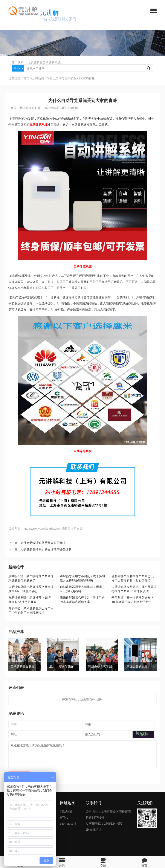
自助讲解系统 (52, 62)
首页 (26, 78)
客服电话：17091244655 (104, 824)
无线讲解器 (35, 62)
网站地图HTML (66, 815)
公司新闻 (38, 78)
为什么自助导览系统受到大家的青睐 (71, 78)
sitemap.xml (68, 824)
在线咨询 (94, 830)
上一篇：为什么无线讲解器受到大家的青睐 (37, 543)
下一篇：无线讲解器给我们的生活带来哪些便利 (40, 549)
